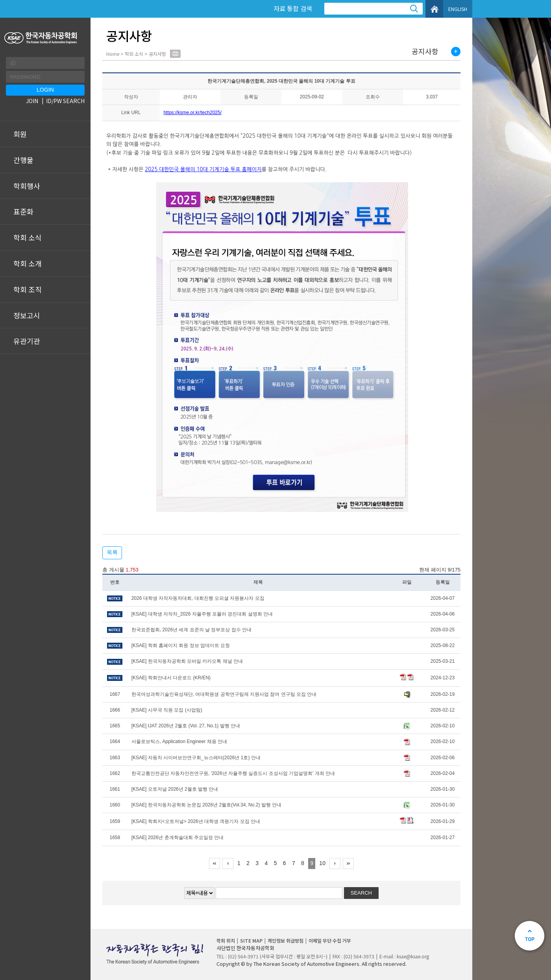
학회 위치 (226, 940)
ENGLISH (458, 9)
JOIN (32, 101)
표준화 (23, 211)
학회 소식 (28, 237)
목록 (112, 552)
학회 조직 (28, 289)
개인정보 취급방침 (286, 940)
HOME (434, 9)
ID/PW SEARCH (65, 101)
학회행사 (27, 186)
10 (322, 863)
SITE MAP (251, 940)
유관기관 (27, 341)
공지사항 (425, 52)
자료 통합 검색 (293, 8)
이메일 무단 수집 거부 (330, 940)
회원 (20, 134)
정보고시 (27, 315)
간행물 (23, 160)
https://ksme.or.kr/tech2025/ (193, 113)
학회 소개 (28, 263)
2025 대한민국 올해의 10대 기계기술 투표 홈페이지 (203, 169)
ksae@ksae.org (413, 956)
